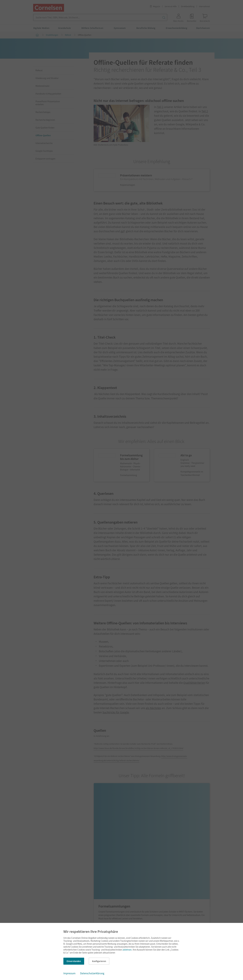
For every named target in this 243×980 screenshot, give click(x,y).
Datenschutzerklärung (92, 973)
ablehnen (127, 950)
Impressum (69, 973)
